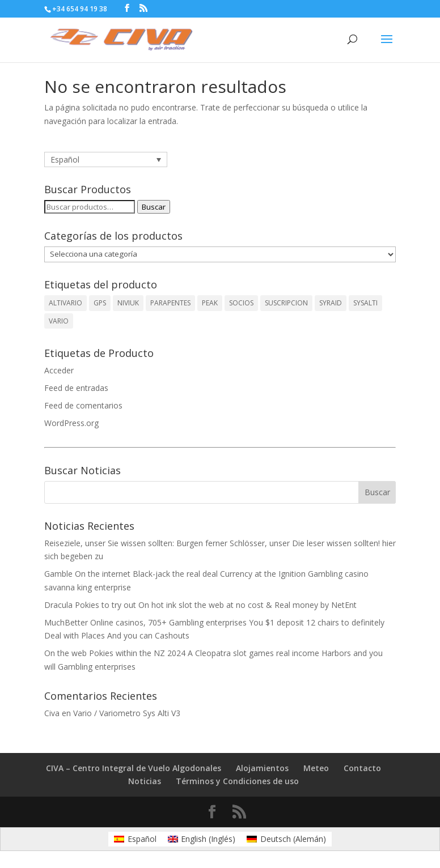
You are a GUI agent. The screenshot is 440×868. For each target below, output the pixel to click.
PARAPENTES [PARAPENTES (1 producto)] (170, 303)
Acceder (59, 370)
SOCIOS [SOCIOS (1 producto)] (241, 303)
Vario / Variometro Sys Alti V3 (127, 713)
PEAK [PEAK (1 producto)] (210, 303)
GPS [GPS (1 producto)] (100, 303)
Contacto (362, 768)
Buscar (154, 207)
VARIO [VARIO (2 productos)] (59, 321)
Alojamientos (262, 768)
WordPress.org (71, 423)
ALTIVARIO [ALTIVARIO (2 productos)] (65, 303)
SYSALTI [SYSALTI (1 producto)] (365, 303)
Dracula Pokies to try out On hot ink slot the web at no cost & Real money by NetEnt (200, 605)
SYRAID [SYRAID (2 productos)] (331, 303)
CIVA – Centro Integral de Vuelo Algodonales (134, 768)
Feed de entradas (76, 388)
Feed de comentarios (83, 405)
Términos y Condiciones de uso (237, 781)
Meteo (316, 768)
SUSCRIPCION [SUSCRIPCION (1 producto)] (286, 303)
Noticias (145, 781)
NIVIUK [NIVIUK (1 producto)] (128, 303)
